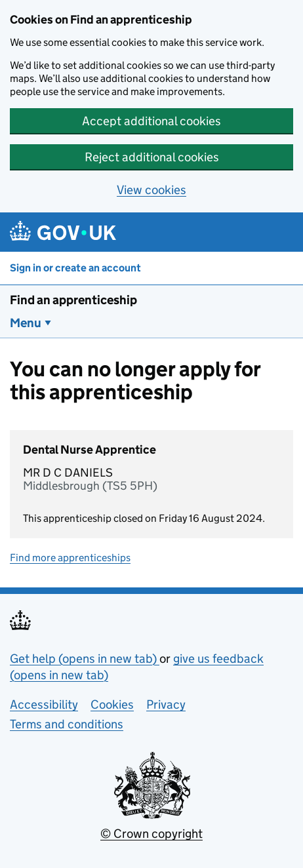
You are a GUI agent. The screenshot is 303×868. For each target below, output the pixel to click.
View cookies (151, 190)
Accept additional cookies (151, 121)
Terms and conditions (67, 724)
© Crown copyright (151, 834)
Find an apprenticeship (73, 300)
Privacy (166, 704)
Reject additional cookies (152, 157)
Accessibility (44, 704)
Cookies (112, 704)
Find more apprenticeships (70, 558)
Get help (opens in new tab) (85, 659)
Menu (26, 323)
